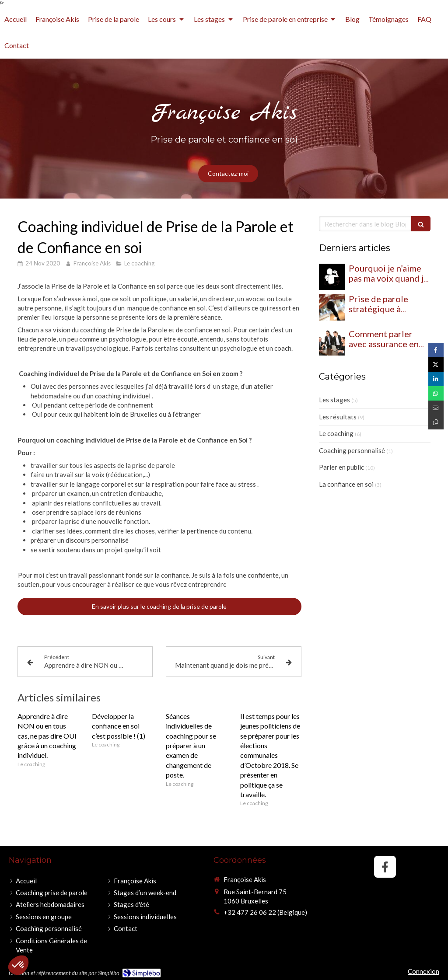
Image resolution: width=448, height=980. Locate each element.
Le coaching (336, 433)
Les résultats (338, 417)
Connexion (423, 971)
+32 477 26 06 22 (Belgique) (265, 912)
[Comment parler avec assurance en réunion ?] (332, 342)
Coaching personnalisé (352, 450)
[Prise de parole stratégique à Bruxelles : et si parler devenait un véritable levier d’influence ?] (332, 307)
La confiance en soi (346, 484)
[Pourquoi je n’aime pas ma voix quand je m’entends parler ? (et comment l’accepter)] (332, 277)
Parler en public (341, 467)
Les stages (334, 400)
